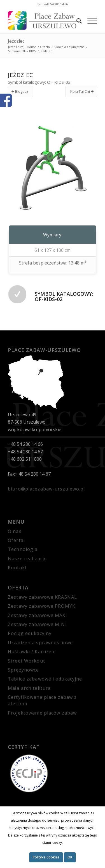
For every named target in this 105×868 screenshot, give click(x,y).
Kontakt (17, 568)
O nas (15, 531)
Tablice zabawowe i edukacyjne (45, 679)
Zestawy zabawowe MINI (37, 624)
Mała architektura (29, 688)
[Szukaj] (76, 21)
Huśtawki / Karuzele (32, 652)
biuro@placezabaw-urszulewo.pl (46, 489)
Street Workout (26, 661)
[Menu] (89, 21)
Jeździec (16, 41)
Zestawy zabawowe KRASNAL (42, 597)
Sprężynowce (23, 670)
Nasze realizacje (27, 559)
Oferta (16, 540)
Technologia (23, 549)
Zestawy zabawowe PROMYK (42, 606)
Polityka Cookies (46, 857)
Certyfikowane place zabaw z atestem (42, 700)
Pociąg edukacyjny (30, 633)
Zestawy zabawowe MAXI (38, 615)
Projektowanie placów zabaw (42, 713)
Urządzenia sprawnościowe (40, 643)
